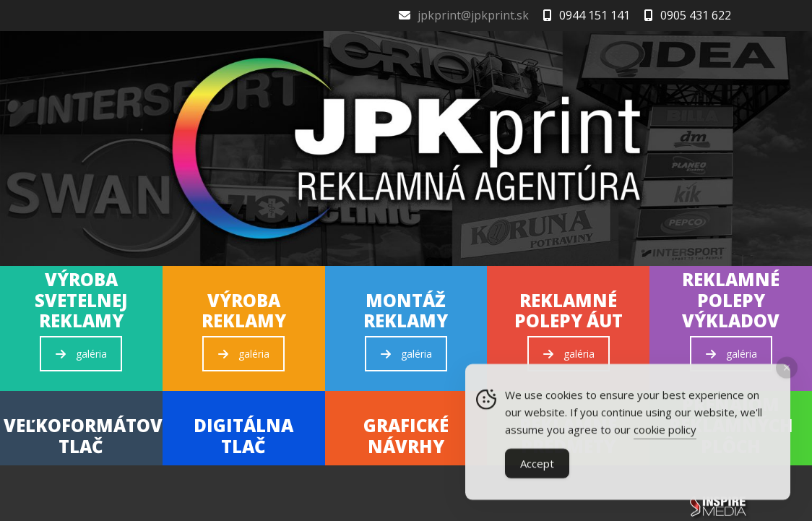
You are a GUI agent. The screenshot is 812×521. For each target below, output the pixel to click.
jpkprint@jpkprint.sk (473, 15)
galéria (81, 354)
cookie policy (665, 432)
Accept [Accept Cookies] (537, 466)
